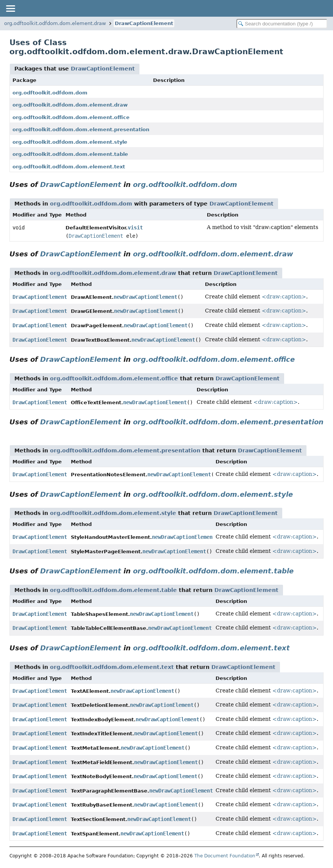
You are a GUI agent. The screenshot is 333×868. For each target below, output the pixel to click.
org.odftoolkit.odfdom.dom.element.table (70, 154)
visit (135, 228)
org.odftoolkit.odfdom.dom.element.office (71, 117)
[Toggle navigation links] (10, 8)
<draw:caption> (284, 297)
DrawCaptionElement (144, 23)
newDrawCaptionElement (145, 297)
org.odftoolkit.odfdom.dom (50, 93)
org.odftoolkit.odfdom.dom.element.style (70, 142)
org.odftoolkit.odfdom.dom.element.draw (55, 23)
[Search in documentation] (282, 24)
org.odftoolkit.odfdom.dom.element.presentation (81, 129)
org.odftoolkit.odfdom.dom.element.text (69, 167)
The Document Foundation (225, 856)
